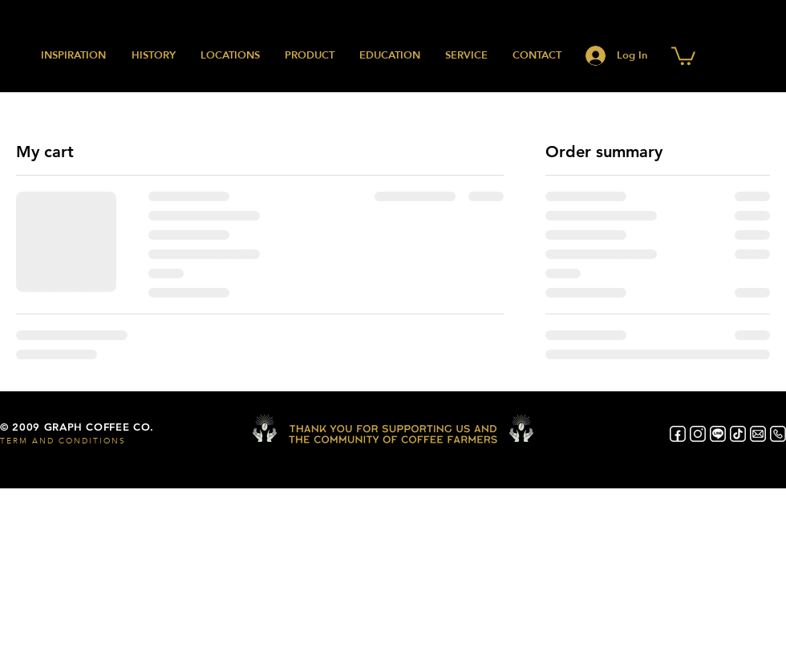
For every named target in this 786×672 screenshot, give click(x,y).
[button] (683, 55)
